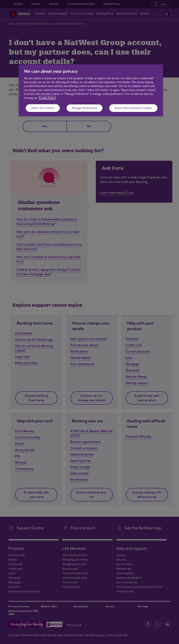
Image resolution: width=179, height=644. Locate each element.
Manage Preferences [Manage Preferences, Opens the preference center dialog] (85, 108)
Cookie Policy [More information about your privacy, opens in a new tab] (47, 98)
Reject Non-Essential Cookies (133, 108)
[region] (91, 90)
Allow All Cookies (43, 108)
